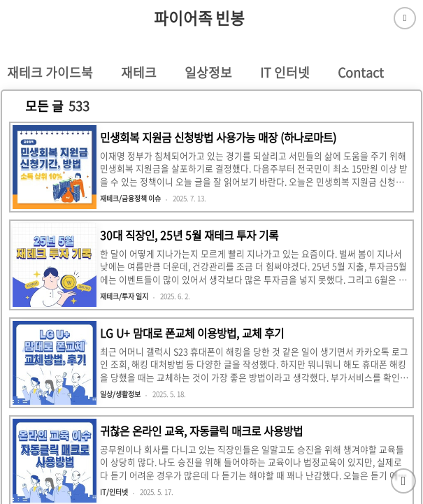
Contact (361, 72)
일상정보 (208, 72)
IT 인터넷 (285, 72)
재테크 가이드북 (50, 72)
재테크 (139, 72)
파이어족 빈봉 (199, 18)
